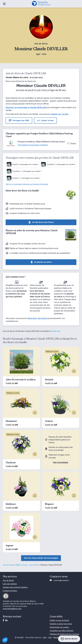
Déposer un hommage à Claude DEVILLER (26, 107)
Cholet (36, 565)
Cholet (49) (55, 331)
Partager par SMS (19, 121)
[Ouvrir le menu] (4, 4)
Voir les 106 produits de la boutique (41, 558)
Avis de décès (8, 565)
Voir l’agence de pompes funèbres (33, 145)
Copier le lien (45, 121)
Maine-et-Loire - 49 (24, 565)
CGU (50, 637)
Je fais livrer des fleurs (41, 222)
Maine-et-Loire (20, 77)
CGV (45, 637)
